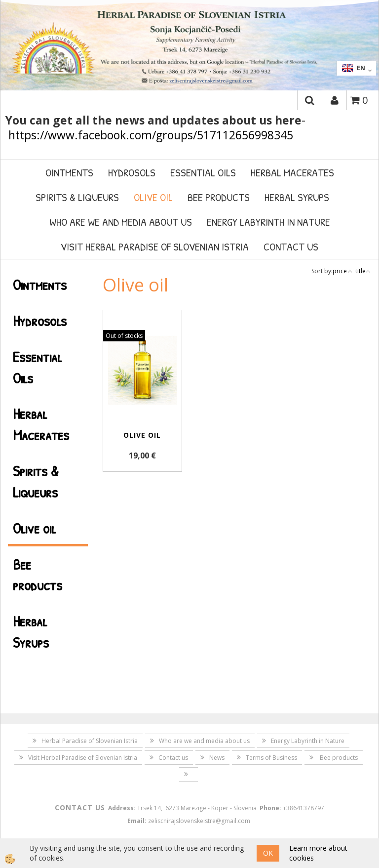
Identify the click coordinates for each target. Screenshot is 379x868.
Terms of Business (271, 758)
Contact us (291, 247)
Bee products (219, 197)
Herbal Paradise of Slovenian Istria (90, 741)
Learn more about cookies (318, 853)
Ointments (69, 172)
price (342, 271)
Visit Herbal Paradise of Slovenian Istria (155, 247)
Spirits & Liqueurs (77, 197)
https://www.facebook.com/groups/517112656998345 (151, 135)
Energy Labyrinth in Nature (268, 222)
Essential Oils (203, 172)
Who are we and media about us (121, 222)
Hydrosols (132, 172)
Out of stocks (124, 336)
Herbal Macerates (292, 172)
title (363, 271)
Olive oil (153, 197)
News (217, 758)
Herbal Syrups (297, 197)
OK (268, 853)
